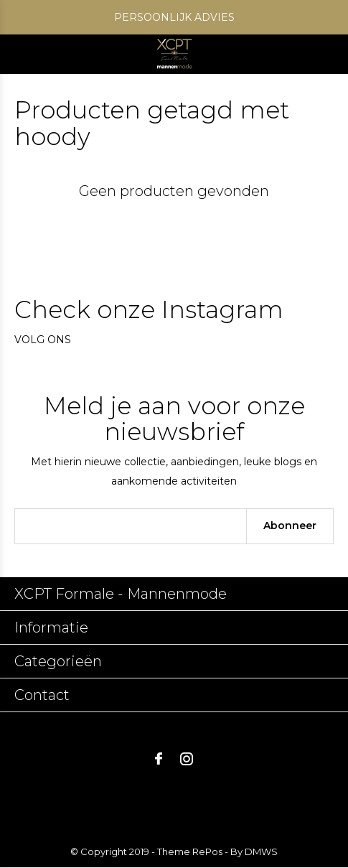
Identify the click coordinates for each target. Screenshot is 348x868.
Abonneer (290, 526)
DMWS (261, 851)
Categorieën (58, 661)
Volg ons (43, 340)
